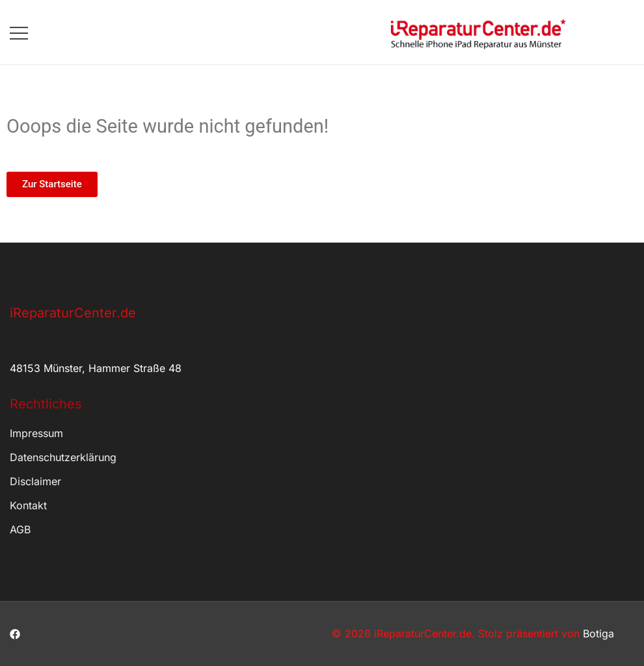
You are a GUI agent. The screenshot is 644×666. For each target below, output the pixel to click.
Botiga (598, 633)
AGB (20, 529)
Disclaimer (35, 481)
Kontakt (28, 505)
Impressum (36, 433)
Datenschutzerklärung (63, 457)
